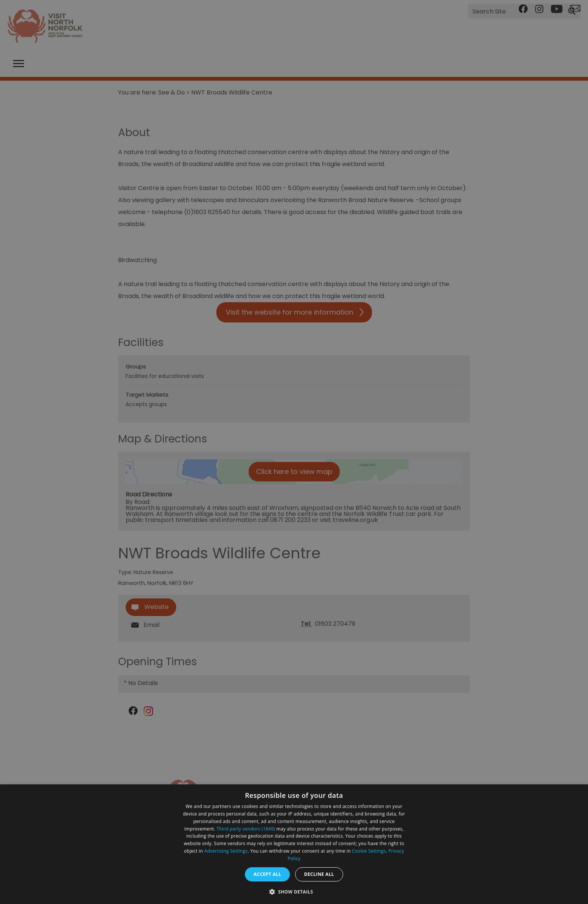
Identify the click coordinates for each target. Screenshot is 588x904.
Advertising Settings (226, 851)
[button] (294, 891)
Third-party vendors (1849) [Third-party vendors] (246, 829)
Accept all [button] (267, 874)
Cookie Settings (369, 851)
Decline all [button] (319, 874)
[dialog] (294, 844)
